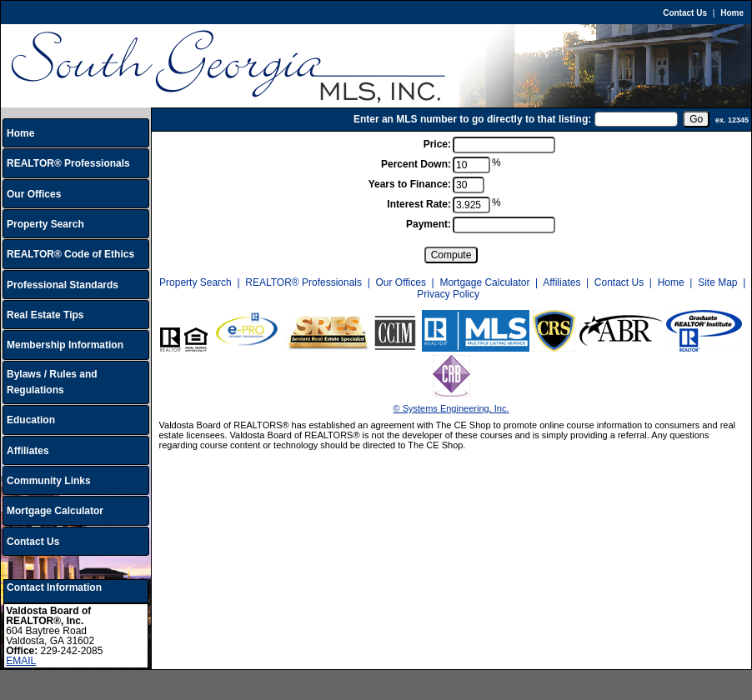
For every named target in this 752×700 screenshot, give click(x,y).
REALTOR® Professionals (68, 163)
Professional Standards (63, 285)
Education (31, 420)
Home (732, 13)
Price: (437, 144)
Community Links (49, 481)
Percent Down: (416, 164)
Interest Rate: (419, 204)
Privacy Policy (448, 294)
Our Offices (34, 194)
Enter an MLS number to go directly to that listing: (472, 119)
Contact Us (685, 13)
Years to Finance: (410, 184)
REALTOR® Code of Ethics (70, 254)
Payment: (429, 224)
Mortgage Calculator (55, 511)
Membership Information (65, 345)
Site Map (717, 282)
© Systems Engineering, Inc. (451, 408)
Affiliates (28, 451)
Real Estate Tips (45, 315)
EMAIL (21, 661)
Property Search (45, 224)
